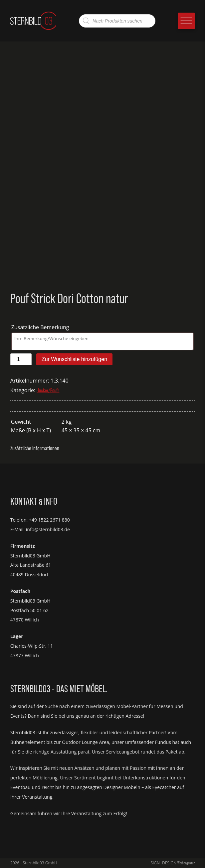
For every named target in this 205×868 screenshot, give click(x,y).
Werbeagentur (186, 863)
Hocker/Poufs (48, 390)
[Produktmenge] (21, 359)
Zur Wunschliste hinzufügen (74, 359)
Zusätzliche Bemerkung (41, 327)
